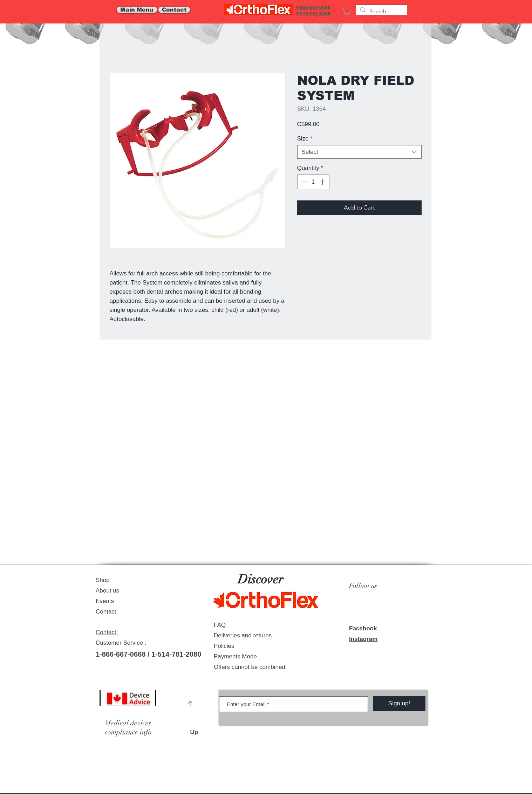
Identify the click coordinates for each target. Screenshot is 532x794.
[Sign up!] (399, 704)
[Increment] (323, 182)
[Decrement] (303, 182)
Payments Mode (235, 656)
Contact (106, 612)
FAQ (220, 625)
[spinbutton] (313, 182)
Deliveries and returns (243, 635)
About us (107, 591)
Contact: (107, 632)
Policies (224, 646)
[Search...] (381, 12)
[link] (346, 12)
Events (105, 601)
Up (197, 732)
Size (305, 139)
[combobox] (359, 152)
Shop (103, 580)
